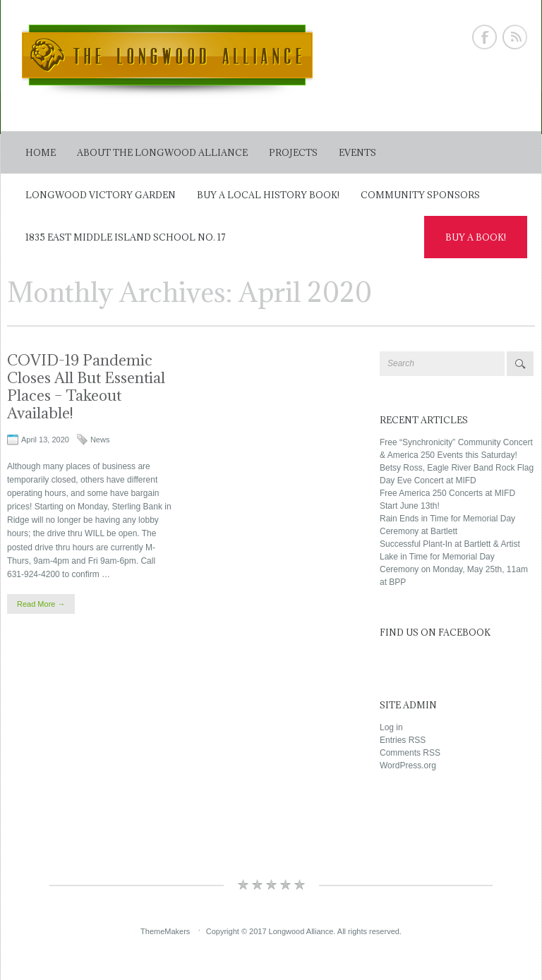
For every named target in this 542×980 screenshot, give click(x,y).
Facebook (484, 37)
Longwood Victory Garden (101, 195)
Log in (391, 727)
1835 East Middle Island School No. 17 (126, 237)
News (100, 440)
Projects (293, 152)
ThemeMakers (165, 931)
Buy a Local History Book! (268, 195)
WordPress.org (408, 766)
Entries (403, 740)
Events (357, 152)
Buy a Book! (476, 237)
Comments (410, 753)
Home (41, 152)
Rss (515, 37)
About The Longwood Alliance (162, 152)
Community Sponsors (420, 195)
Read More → (41, 604)
